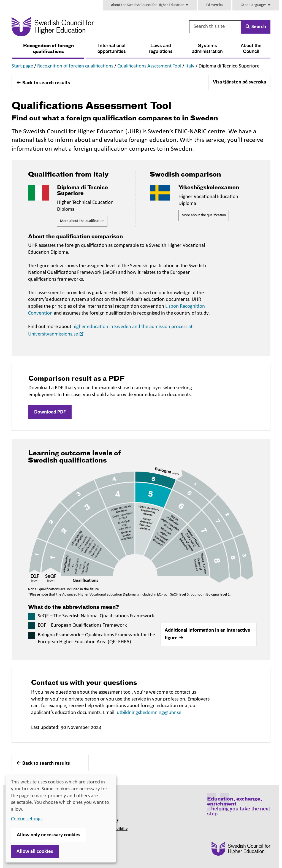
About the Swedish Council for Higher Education (150, 5)
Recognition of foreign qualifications (48, 49)
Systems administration (207, 49)
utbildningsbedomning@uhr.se (149, 713)
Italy (190, 66)
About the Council (251, 49)
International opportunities (112, 49)
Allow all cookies (35, 852)
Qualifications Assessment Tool (149, 66)
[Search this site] (215, 27)
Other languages (256, 5)
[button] (208, 634)
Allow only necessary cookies (49, 835)
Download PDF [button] (50, 412)
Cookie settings (27, 819)
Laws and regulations (161, 49)
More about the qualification (82, 221)
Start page (22, 66)
